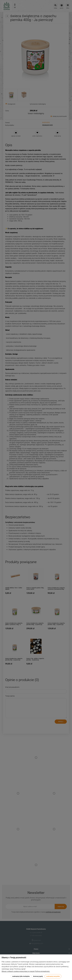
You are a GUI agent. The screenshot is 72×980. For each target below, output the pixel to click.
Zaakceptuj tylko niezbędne (21, 976)
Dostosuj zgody (38, 976)
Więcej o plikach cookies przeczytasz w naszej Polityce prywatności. (26, 971)
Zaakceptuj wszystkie (53, 976)
